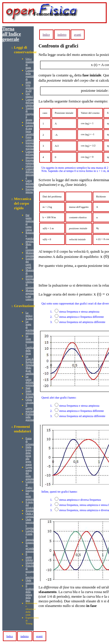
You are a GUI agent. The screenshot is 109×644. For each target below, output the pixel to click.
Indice (46, 35)
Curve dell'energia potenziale (32, 183)
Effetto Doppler (30, 561)
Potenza (30, 122)
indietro (62, 35)
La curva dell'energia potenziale (32, 381)
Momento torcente (31, 254)
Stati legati (28, 389)
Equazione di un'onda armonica (31, 547)
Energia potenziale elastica (31, 163)
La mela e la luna (29, 315)
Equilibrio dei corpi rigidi (31, 263)
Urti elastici (29, 95)
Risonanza (31, 511)
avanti (78, 35)
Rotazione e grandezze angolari (31, 237)
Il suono (29, 555)
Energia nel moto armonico (31, 495)
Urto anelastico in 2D (31, 88)
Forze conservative (32, 138)
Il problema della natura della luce (31, 593)
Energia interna (30, 190)
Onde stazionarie (31, 581)
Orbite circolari (30, 401)
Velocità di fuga (30, 395)
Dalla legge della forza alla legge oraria (29, 456)
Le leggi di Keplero (30, 359)
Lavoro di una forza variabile (30, 130)
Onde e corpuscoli (31, 515)
